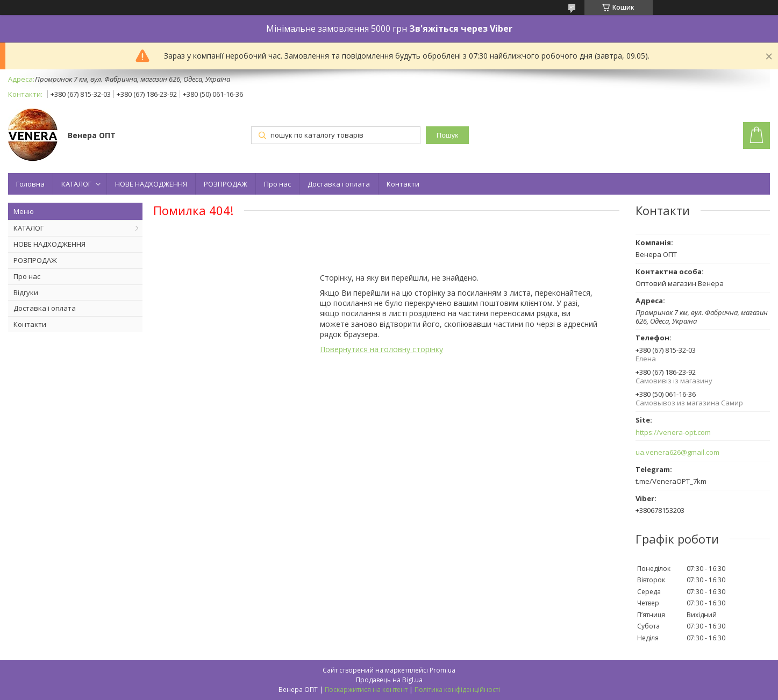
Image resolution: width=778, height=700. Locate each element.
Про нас (277, 184)
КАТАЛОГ (76, 184)
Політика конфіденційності (457, 690)
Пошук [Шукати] (447, 135)
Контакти (403, 184)
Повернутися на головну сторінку (381, 349)
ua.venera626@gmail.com (677, 452)
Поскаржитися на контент (366, 690)
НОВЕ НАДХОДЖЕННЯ (151, 184)
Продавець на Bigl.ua (389, 680)
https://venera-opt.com (673, 433)
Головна (30, 184)
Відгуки (26, 292)
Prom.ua (442, 670)
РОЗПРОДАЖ (226, 184)
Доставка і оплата (339, 184)
